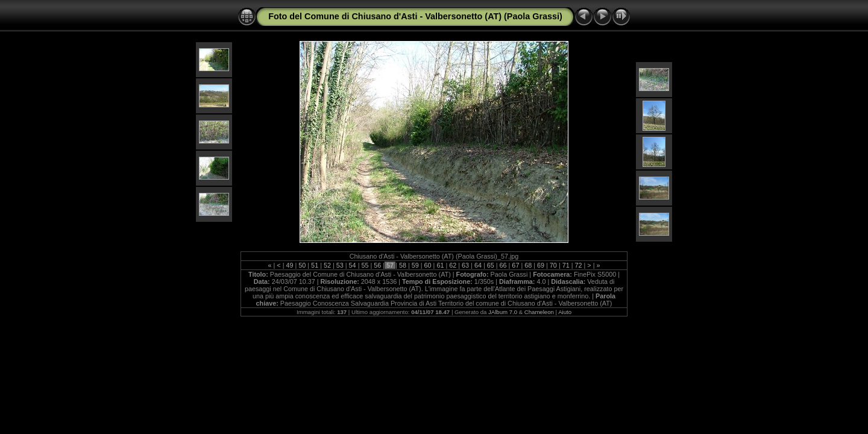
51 (315, 265)
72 (579, 265)
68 (528, 265)
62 (453, 265)
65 (491, 265)
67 (515, 265)
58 (403, 265)
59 (415, 265)
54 (353, 265)
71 (566, 265)
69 (541, 265)
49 (289, 265)
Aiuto (565, 312)
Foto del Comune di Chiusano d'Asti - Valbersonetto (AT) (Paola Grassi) (415, 16)
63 (465, 265)
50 (302, 265)
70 (553, 265)
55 (365, 265)
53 (340, 265)
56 (377, 265)
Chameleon (539, 312)
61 (440, 265)
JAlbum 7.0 (503, 312)
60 (428, 265)
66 (503, 265)
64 (478, 265)
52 (327, 265)
